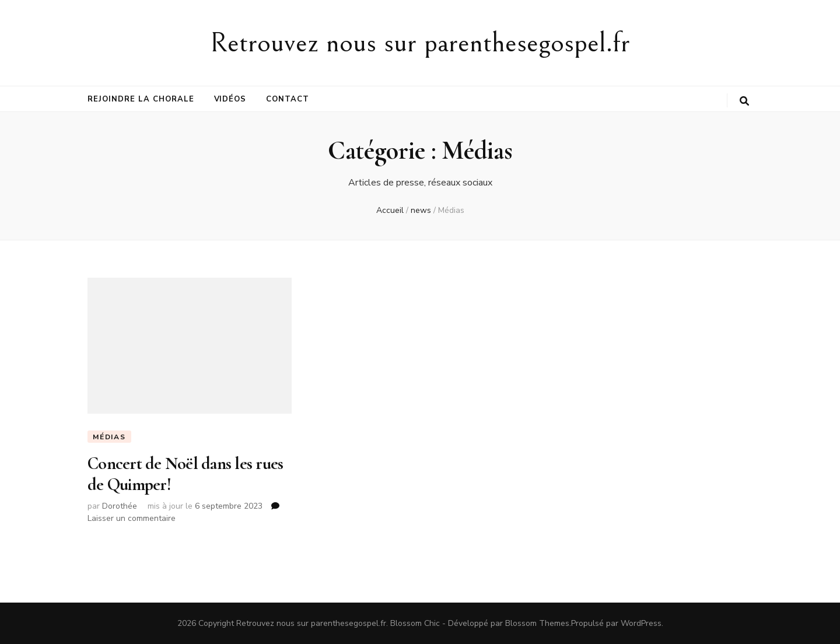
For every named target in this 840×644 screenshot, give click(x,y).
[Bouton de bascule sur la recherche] (744, 101)
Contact (288, 99)
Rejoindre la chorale (141, 99)
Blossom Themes (537, 623)
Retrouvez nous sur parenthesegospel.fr (420, 43)
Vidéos (230, 99)
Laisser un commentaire (132, 518)
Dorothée (120, 506)
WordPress (641, 623)
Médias (109, 437)
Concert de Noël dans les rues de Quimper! (185, 474)
